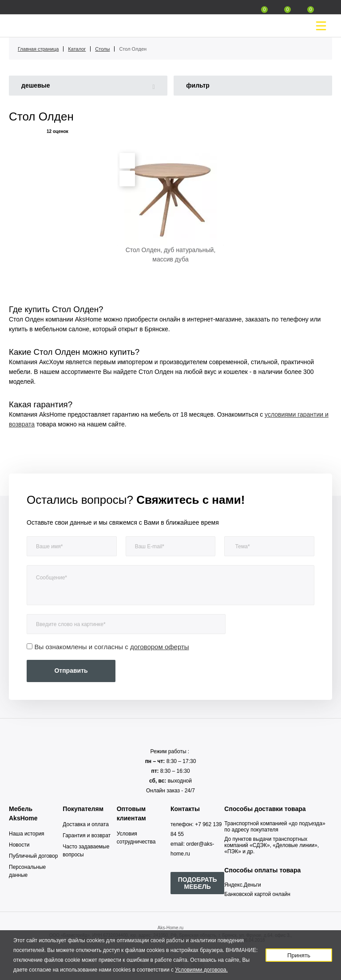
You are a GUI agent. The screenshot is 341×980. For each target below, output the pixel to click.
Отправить (71, 671)
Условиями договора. (201, 970)
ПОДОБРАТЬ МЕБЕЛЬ (198, 883)
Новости (19, 845)
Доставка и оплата (86, 824)
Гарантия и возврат (87, 835)
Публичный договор (33, 856)
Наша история (27, 834)
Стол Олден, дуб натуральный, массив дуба (171, 255)
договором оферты (160, 647)
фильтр (198, 85)
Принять (299, 955)
